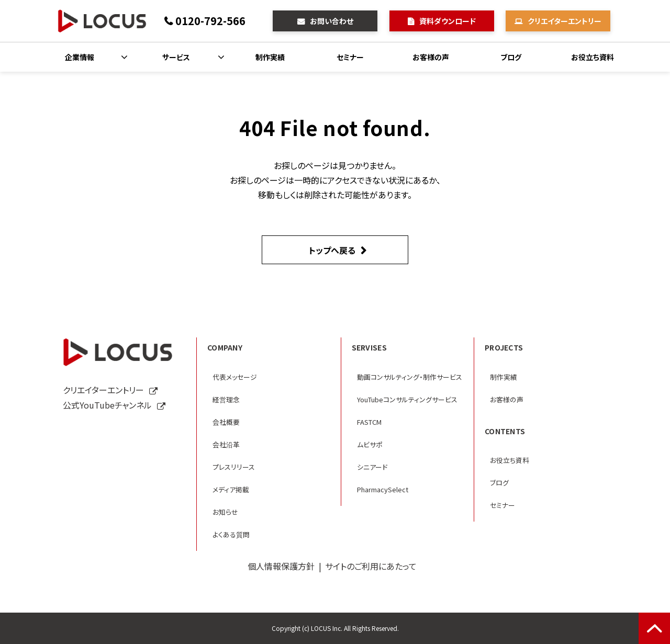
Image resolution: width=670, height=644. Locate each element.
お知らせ (225, 512)
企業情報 (80, 57)
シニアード (372, 467)
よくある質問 (231, 534)
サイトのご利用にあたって (371, 566)
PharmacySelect (383, 489)
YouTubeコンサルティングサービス (407, 399)
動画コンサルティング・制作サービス (410, 377)
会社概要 (226, 422)
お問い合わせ (332, 21)
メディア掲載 (231, 489)
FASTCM (369, 422)
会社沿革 (226, 444)
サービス (176, 57)
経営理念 (226, 399)
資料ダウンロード (448, 21)
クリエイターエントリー (565, 21)
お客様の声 (431, 57)
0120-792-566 (210, 21)
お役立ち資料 (593, 57)
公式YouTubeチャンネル (107, 405)
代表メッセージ (235, 377)
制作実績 (270, 57)
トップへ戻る (332, 250)
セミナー (350, 57)
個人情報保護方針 (281, 566)
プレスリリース (234, 467)
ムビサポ (370, 444)
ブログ (511, 57)
